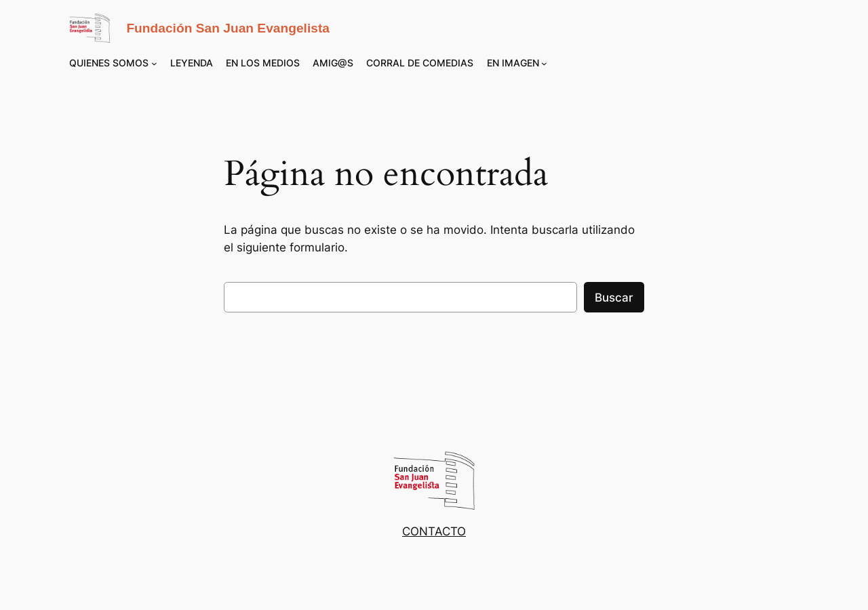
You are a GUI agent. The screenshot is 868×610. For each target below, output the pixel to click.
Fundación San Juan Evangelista (228, 28)
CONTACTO (434, 531)
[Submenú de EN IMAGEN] (544, 63)
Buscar (614, 298)
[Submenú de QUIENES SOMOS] (154, 63)
